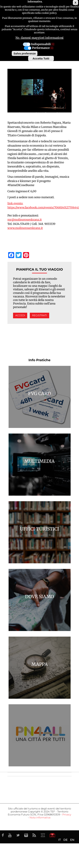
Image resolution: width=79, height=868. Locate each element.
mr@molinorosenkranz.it (25, 220)
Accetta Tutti (41, 57)
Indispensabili (41, 43)
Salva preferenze (25, 52)
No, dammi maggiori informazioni (39, 36)
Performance (41, 47)
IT (60, 840)
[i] (53, 43)
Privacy (67, 815)
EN (72, 840)
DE (65, 840)
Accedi (20, 316)
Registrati (39, 316)
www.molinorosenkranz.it (25, 228)
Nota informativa (40, 818)
